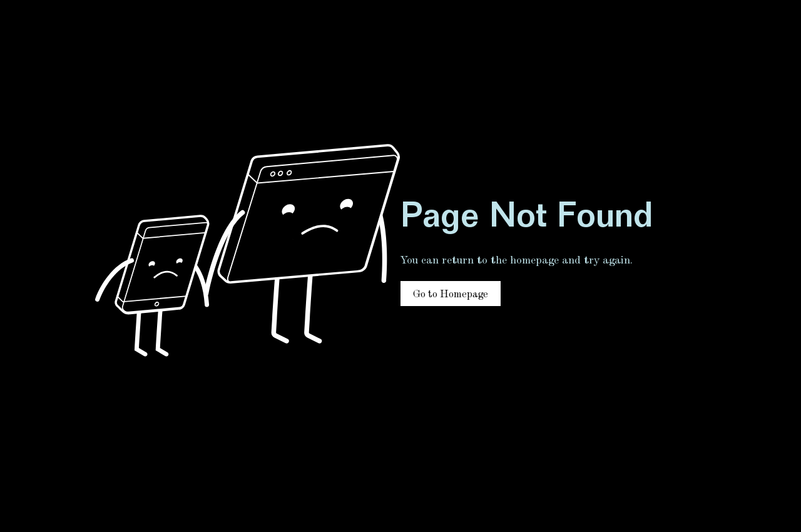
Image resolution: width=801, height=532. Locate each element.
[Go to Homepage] (451, 294)
